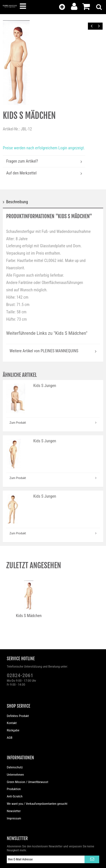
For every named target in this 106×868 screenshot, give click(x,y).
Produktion (14, 789)
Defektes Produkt (18, 716)
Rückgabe (13, 730)
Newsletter (14, 811)
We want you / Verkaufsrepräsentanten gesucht (37, 804)
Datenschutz (15, 767)
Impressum (14, 818)
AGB (10, 738)
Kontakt (12, 723)
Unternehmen (15, 775)
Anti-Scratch (15, 796)
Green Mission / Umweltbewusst (28, 782)
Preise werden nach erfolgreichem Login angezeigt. (44, 148)
